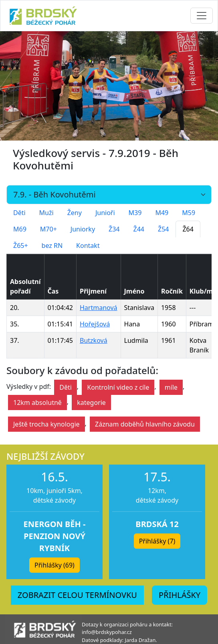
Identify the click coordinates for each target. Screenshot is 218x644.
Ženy (75, 213)
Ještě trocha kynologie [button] (46, 424)
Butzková (94, 340)
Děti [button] (66, 387)
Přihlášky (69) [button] (54, 565)
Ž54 (163, 229)
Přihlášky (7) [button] (157, 541)
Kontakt (88, 246)
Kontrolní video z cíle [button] (118, 387)
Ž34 (114, 229)
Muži (46, 213)
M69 (20, 229)
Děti (19, 213)
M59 (189, 213)
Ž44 (139, 229)
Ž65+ (21, 246)
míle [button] (171, 387)
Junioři (105, 213)
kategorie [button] (91, 402)
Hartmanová (99, 308)
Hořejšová (95, 324)
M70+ (48, 229)
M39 (135, 213)
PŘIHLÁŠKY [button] (180, 595)
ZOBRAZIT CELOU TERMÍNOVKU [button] (77, 595)
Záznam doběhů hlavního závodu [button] (145, 424)
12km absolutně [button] (37, 402)
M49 (162, 213)
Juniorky (83, 229)
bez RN (52, 246)
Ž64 (188, 229)
